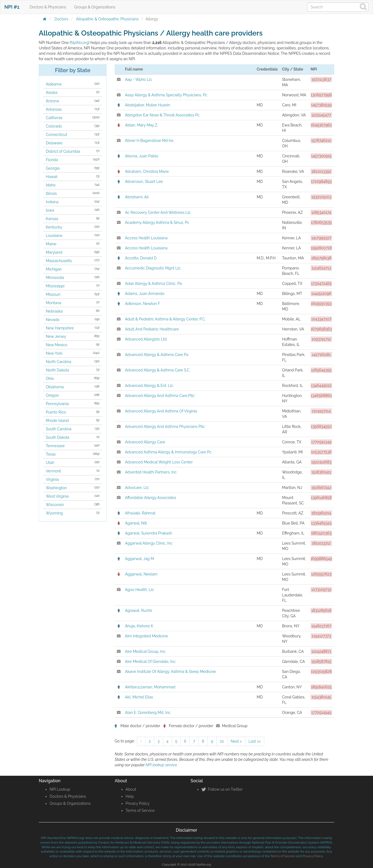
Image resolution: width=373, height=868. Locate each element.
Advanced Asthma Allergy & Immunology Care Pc (168, 452)
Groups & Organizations (95, 7)
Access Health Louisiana (146, 238)
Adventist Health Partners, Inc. (151, 472)
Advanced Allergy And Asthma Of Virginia (161, 411)
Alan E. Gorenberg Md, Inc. (148, 713)
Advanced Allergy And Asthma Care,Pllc (160, 396)
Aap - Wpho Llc (139, 80)
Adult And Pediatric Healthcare (152, 329)
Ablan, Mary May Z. (142, 125)
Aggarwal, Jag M (139, 559)
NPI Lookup (60, 789)
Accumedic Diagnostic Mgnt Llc (153, 268)
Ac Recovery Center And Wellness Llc (158, 212)
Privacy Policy (138, 803)
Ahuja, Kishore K (139, 626)
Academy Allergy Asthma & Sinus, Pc (157, 222)
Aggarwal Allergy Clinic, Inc (149, 543)
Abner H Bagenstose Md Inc (149, 141)
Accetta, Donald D (141, 258)
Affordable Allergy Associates (150, 498)
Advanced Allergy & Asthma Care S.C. (158, 370)
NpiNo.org (80, 43)
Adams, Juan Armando (145, 294)
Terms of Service (140, 810)
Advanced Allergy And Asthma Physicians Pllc (165, 427)
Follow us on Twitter (222, 789)
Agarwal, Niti (136, 523)
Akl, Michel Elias (139, 697)
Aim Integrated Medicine (147, 636)
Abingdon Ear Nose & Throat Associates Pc (162, 115)
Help (130, 796)
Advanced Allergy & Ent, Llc (149, 386)
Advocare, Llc (137, 488)
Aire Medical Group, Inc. (146, 651)
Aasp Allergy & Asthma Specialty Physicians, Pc (166, 95)
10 (222, 741)
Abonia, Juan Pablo (142, 156)
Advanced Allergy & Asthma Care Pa (157, 355)
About (131, 789)
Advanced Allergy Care (145, 442)
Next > (236, 741)
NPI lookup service (161, 765)
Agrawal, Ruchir (139, 611)
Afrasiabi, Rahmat (140, 513)
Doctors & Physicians (48, 7)
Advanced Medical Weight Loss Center (159, 462)
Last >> (255, 741)
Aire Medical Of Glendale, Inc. (151, 662)
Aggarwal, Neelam (141, 574)
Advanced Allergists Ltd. (146, 339)
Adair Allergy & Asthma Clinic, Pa (153, 284)
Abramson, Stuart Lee (144, 182)
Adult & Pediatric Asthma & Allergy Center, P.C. (165, 319)
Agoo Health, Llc (139, 590)
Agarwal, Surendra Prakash (149, 533)
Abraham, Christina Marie (147, 171)
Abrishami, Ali (137, 197)
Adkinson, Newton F (143, 304)
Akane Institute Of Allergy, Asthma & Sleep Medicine (171, 672)
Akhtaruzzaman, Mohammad (150, 687)
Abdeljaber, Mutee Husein (148, 105)
